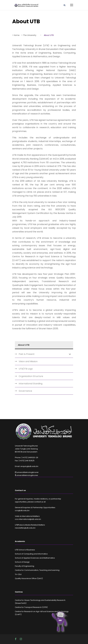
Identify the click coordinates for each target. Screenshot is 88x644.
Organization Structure (31, 376)
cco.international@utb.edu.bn (28, 519)
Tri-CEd (18, 574)
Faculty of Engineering (25, 566)
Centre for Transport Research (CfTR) (31, 607)
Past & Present (27, 354)
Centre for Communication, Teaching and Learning (37, 570)
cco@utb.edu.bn (22, 510)
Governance (25, 391)
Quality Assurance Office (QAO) (29, 578)
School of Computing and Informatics (31, 554)
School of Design (22, 562)
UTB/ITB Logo (26, 369)
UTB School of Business (25, 550)
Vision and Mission (28, 361)
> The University (29, 35)
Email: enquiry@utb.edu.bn (27, 466)
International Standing (31, 384)
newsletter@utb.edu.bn (25, 528)
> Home (16, 35)
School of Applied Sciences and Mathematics (35, 558)
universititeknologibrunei (27, 472)
